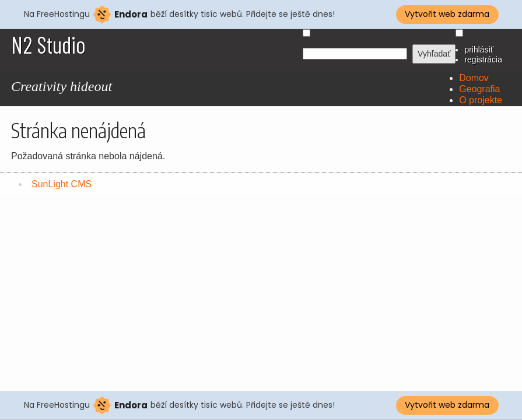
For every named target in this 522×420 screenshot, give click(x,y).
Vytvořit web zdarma (447, 14)
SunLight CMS (62, 184)
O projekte (481, 100)
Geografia (479, 89)
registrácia (483, 60)
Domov (474, 78)
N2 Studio (48, 44)
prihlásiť (479, 50)
